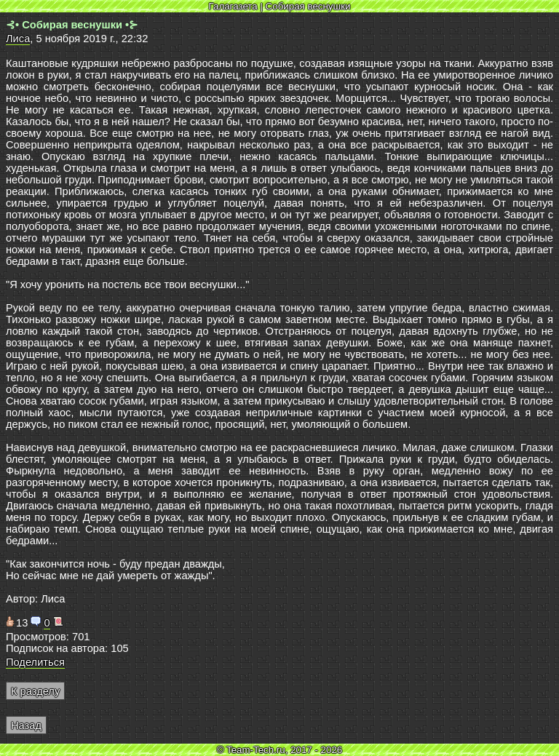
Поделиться (35, 662)
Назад (26, 725)
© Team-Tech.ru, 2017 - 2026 (280, 750)
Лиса (18, 39)
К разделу (35, 691)
